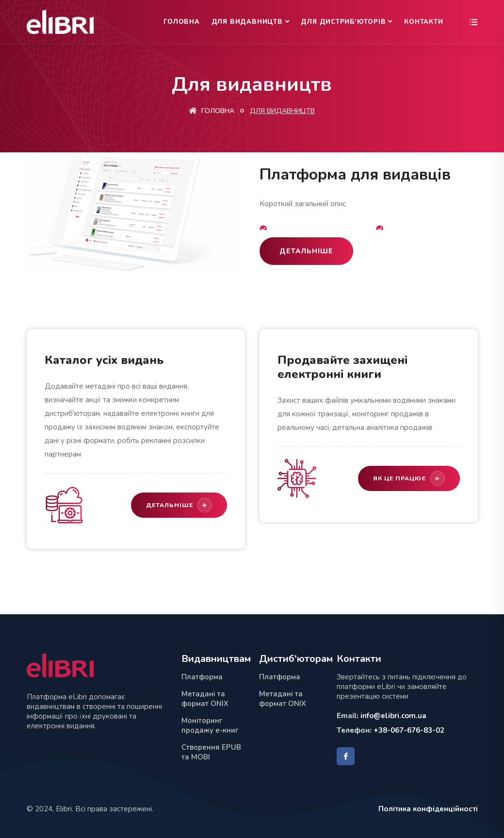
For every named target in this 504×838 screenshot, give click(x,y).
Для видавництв (247, 22)
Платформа (202, 677)
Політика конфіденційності (428, 809)
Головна (181, 22)
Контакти (423, 22)
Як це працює (409, 478)
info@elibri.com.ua (393, 716)
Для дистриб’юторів (343, 22)
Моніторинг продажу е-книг (210, 725)
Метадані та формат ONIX (205, 699)
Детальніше (306, 251)
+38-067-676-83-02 (409, 730)
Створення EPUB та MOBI (211, 752)
